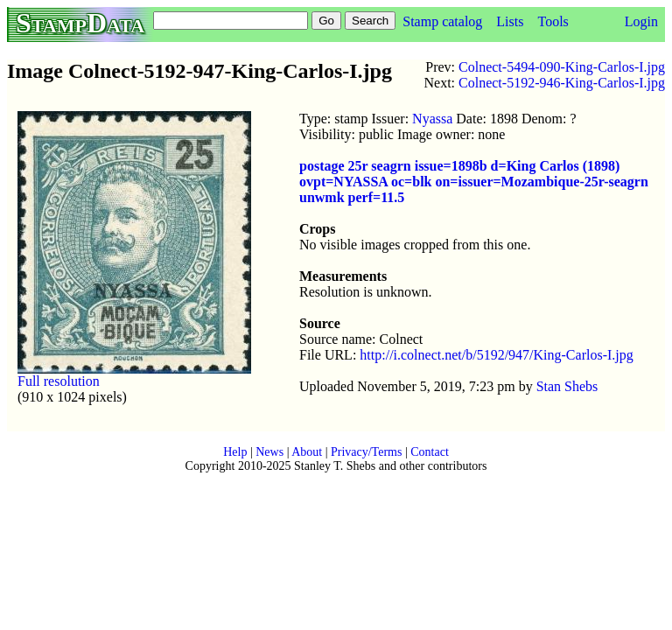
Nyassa (432, 119)
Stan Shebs (567, 386)
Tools (553, 21)
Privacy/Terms (366, 452)
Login (641, 21)
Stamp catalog (442, 21)
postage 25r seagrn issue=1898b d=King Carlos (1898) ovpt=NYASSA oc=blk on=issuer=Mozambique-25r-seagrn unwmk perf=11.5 (474, 182)
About (307, 452)
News (269, 452)
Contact (430, 452)
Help (235, 452)
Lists (510, 21)
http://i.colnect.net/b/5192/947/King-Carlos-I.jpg (496, 355)
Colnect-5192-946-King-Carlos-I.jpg (562, 83)
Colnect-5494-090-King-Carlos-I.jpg (562, 67)
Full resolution (59, 381)
